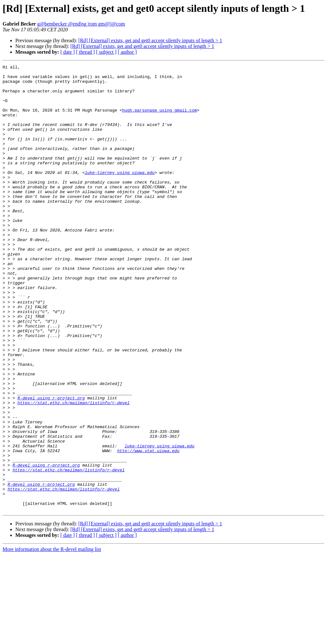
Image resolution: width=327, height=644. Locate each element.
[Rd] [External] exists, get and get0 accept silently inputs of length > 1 (150, 40)
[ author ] (127, 52)
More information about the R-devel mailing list (52, 638)
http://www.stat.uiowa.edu (148, 528)
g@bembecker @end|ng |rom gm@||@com (81, 24)
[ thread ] (85, 52)
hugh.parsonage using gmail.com (159, 120)
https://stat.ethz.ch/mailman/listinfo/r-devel (74, 471)
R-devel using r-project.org (51, 465)
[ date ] (68, 52)
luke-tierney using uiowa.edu (119, 194)
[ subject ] (106, 52)
